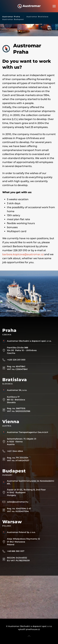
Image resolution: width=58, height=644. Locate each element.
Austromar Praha (11, 17)
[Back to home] (29, 6)
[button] (54, 6)
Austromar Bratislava (37, 17)
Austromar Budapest (13, 19)
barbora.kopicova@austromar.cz (23, 254)
